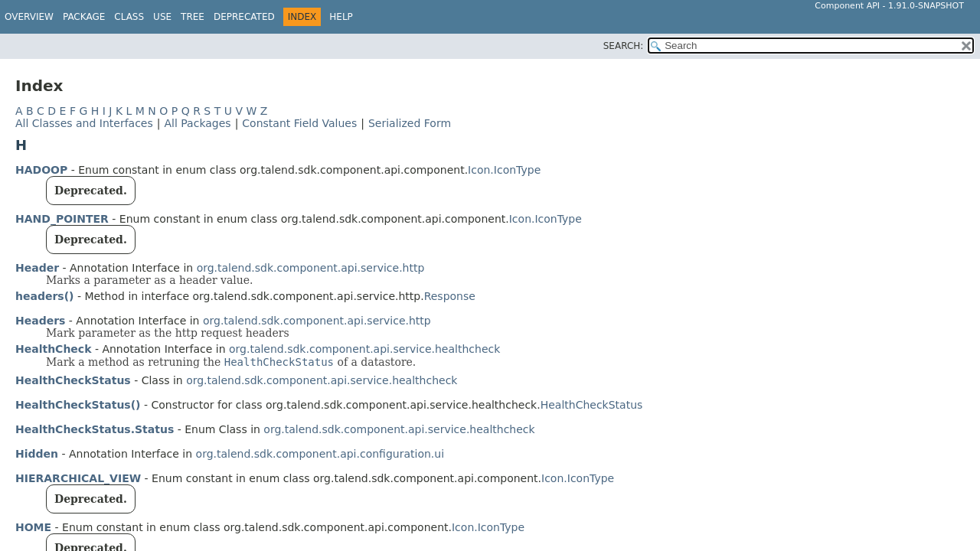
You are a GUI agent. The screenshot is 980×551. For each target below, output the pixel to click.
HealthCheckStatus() (78, 405)
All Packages (197, 123)
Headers (40, 321)
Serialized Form (410, 123)
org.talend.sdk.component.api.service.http (311, 268)
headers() (44, 296)
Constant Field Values (299, 123)
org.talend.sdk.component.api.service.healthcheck (364, 349)
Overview (29, 17)
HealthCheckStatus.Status (95, 429)
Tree (193, 17)
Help (341, 17)
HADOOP (41, 170)
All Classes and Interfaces (84, 123)
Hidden (37, 454)
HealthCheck (53, 349)
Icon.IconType (504, 170)
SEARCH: (624, 46)
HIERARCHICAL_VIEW (78, 478)
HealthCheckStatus (73, 380)
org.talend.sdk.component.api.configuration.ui (320, 454)
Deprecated (244, 17)
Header (37, 268)
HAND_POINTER (62, 219)
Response (450, 296)
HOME (33, 527)
